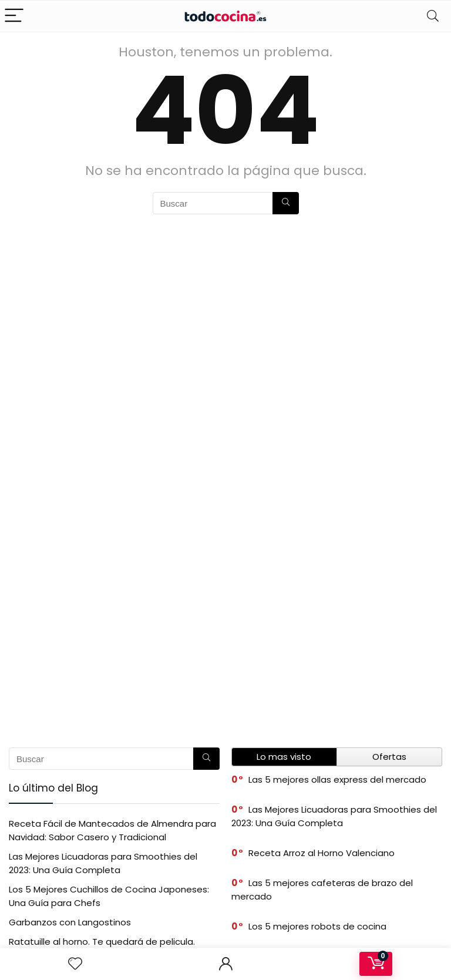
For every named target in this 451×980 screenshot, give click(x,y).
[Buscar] (286, 203)
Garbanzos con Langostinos (70, 922)
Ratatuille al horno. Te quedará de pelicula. (102, 942)
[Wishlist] (75, 964)
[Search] (433, 16)
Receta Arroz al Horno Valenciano (322, 853)
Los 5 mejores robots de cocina (317, 926)
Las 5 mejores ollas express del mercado (337, 779)
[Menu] (14, 16)
